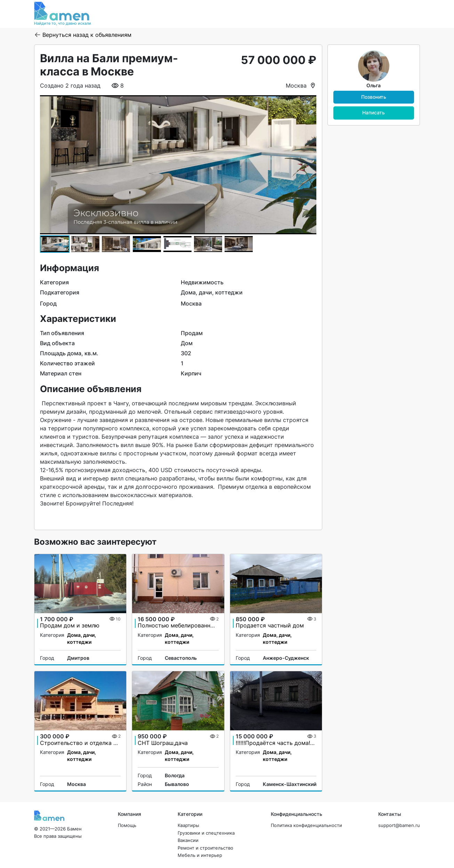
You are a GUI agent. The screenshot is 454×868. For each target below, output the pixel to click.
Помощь (127, 825)
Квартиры (188, 825)
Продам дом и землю (70, 625)
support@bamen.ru (399, 825)
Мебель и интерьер (200, 855)
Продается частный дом (270, 625)
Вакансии (188, 840)
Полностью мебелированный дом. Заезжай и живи (208, 625)
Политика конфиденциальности (306, 825)
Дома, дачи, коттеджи (82, 638)
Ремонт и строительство (205, 848)
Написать (374, 112)
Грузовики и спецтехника (206, 833)
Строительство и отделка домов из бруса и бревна (111, 743)
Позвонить (374, 97)
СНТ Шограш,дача (163, 743)
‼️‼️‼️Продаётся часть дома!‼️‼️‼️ (278, 743)
